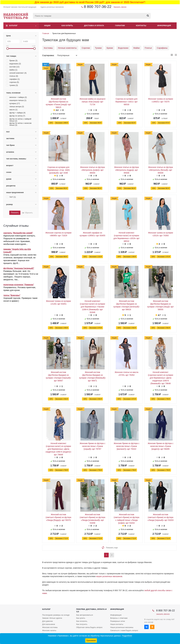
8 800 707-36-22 (98, 7)
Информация (164, 26)
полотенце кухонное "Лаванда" (19, 285)
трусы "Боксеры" (12, 295)
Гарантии (120, 26)
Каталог (13, 26)
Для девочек (47, 621)
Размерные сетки (118, 621)
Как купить (67, 26)
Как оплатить (82, 621)
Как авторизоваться (85, 615)
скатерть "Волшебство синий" (18, 233)
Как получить (82, 624)
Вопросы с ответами (119, 618)
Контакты (141, 26)
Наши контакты (117, 624)
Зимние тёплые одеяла (52, 618)
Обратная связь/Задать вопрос (89, 627)
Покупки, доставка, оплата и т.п (91, 610)
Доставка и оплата (94, 26)
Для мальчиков (49, 624)
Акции (47, 26)
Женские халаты (49, 630)
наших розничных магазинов (109, 576)
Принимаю (91, 640)
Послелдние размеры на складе (56, 615)
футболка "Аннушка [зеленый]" (19, 268)
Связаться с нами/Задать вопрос (124, 630)
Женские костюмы (50, 627)
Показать (15, 213)
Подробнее (127, 636)
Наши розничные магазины (122, 627)
